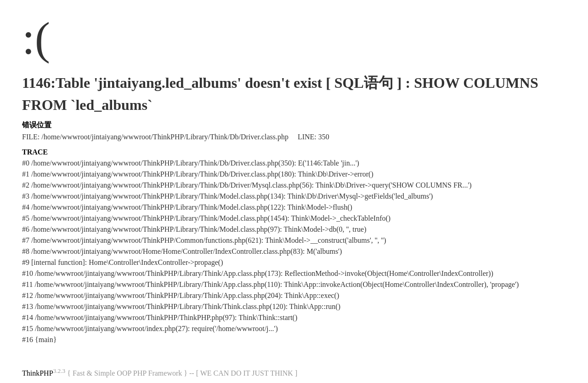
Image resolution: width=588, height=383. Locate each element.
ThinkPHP (38, 373)
